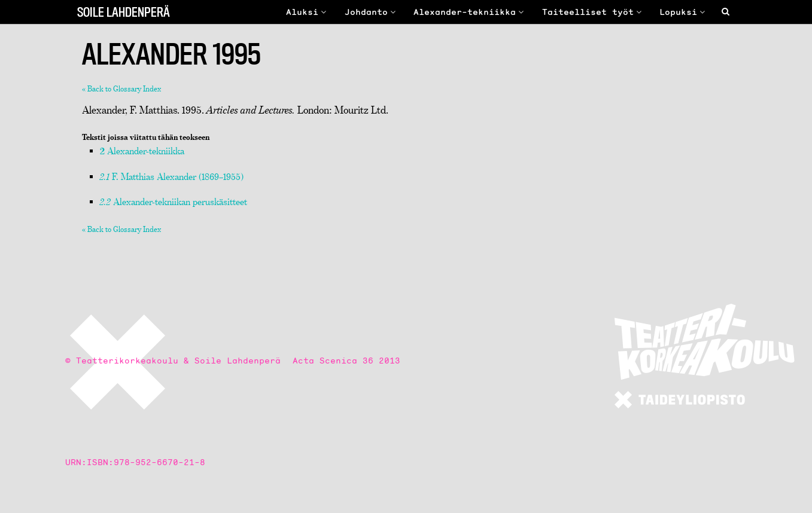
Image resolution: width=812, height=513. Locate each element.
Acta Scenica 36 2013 (346, 361)
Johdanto (372, 12)
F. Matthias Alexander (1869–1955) (172, 176)
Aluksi (308, 12)
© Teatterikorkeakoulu (122, 361)
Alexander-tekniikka (470, 12)
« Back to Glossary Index (121, 89)
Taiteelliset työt (593, 12)
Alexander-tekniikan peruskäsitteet (174, 201)
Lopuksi (684, 12)
